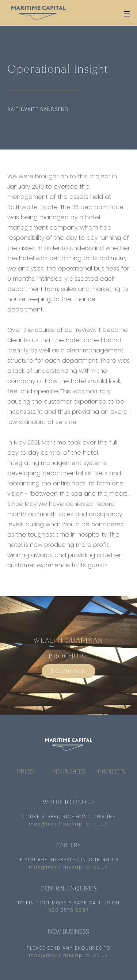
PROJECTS (111, 771)
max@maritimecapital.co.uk (68, 824)
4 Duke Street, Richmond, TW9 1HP (68, 817)
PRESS (26, 771)
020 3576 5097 (68, 910)
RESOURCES (69, 771)
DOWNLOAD (68, 671)
